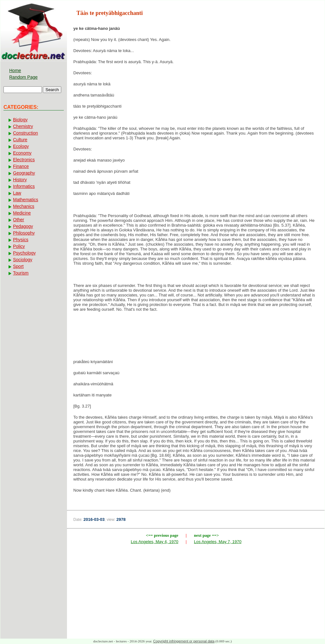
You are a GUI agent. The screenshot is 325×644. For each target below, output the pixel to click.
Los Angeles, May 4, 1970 (155, 542)
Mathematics (26, 200)
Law (17, 193)
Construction (26, 133)
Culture (20, 140)
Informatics (24, 186)
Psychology (24, 253)
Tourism (21, 273)
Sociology (23, 260)
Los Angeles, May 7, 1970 (218, 542)
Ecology (21, 146)
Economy (22, 153)
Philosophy (24, 233)
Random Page (23, 77)
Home (15, 70)
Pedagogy (23, 226)
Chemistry (23, 126)
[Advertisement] (196, 337)
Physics (21, 240)
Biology (20, 120)
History (20, 180)
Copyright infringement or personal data (184, 641)
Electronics (24, 160)
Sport (18, 266)
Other (19, 220)
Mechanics (24, 206)
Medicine (22, 213)
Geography (24, 173)
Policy (19, 246)
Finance (21, 166)
